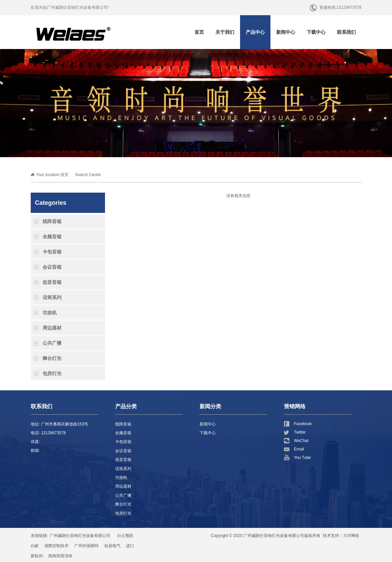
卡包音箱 (52, 252)
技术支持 (331, 536)
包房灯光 (52, 373)
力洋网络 (351, 536)
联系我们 (346, 32)
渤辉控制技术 (56, 546)
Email (299, 449)
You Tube (303, 458)
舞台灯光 (52, 358)
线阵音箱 (52, 221)
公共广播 (52, 343)
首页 (199, 32)
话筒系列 (52, 297)
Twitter (300, 432)
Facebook (303, 424)
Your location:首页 (50, 175)
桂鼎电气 (112, 546)
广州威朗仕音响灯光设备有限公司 (80, 536)
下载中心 (316, 32)
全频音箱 (52, 237)
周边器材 (52, 328)
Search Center (88, 175)
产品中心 (255, 32)
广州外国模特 (86, 546)
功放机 (50, 313)
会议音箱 (52, 267)
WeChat (301, 441)
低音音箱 (52, 282)
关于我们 (225, 32)
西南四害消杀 (60, 556)
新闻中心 (286, 32)
